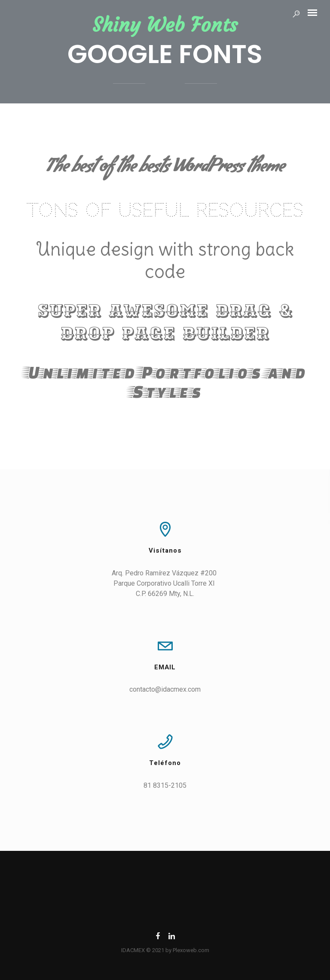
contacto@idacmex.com (165, 689)
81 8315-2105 (165, 785)
